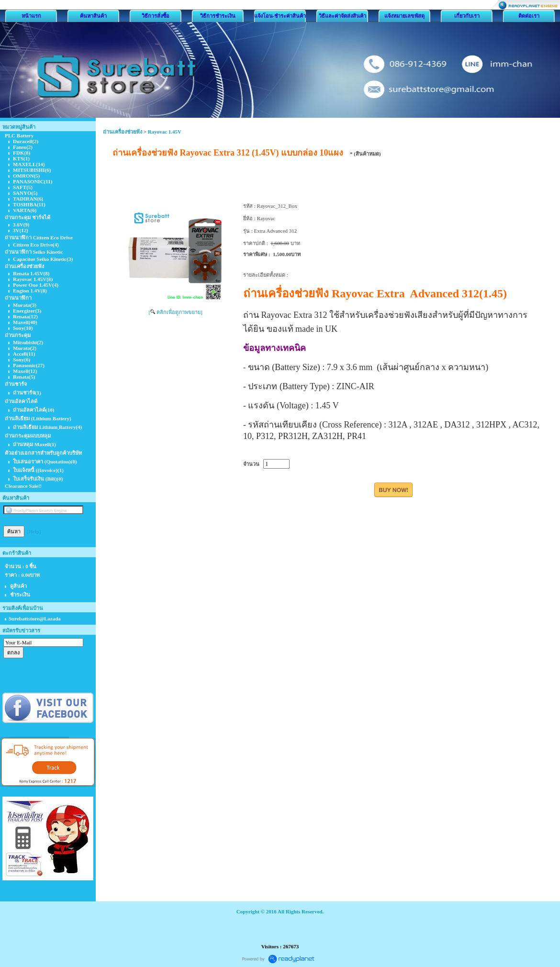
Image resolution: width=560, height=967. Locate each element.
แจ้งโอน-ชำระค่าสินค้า (280, 16)
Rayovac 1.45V (165, 132)
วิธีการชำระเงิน (218, 16)
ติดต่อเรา (529, 16)
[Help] (34, 531)
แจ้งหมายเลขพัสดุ (404, 16)
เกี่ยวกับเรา (467, 16)
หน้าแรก (31, 16)
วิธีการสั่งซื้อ (156, 16)
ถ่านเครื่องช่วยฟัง (123, 132)
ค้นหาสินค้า (93, 16)
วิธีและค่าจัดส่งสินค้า (342, 16)
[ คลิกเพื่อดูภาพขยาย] (175, 312)
